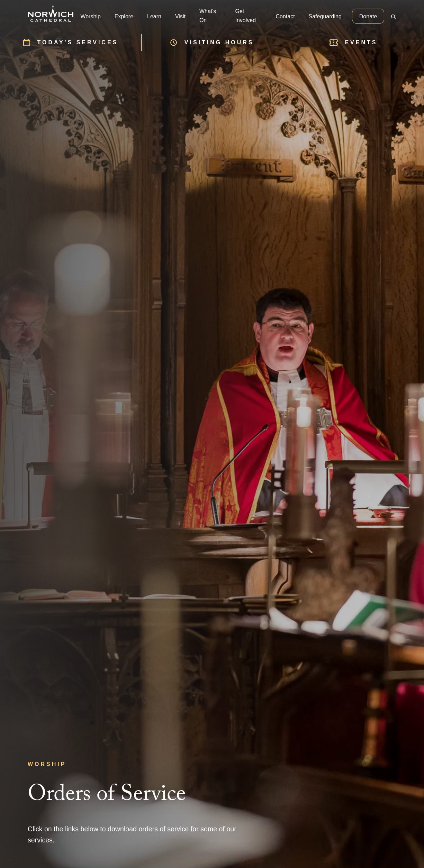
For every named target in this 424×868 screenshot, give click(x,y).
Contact (285, 16)
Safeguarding (325, 16)
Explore (124, 16)
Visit (180, 16)
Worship (90, 16)
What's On (208, 16)
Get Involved (245, 16)
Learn (154, 16)
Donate (368, 16)
